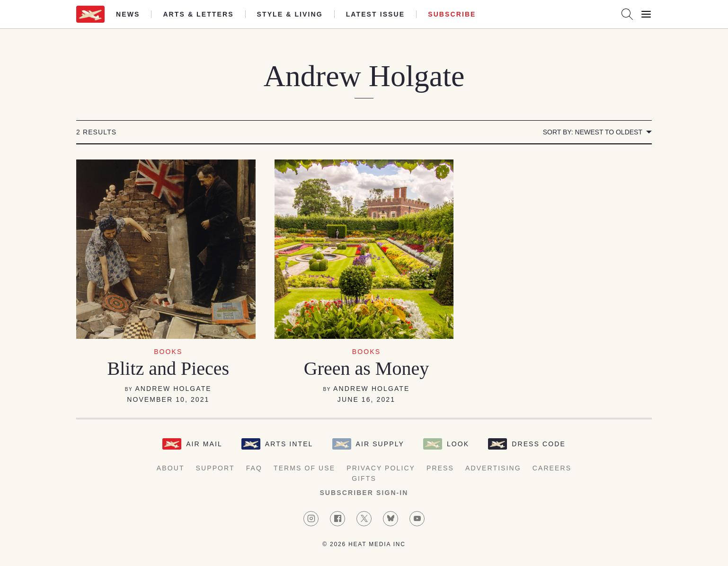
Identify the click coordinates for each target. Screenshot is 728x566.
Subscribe (452, 14)
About (171, 468)
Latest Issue (376, 14)
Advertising (493, 468)
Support (215, 468)
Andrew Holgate (173, 389)
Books (168, 352)
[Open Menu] (646, 14)
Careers (552, 468)
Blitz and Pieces (168, 368)
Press (440, 468)
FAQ (254, 468)
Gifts (364, 478)
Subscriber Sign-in (364, 493)
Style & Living (290, 14)
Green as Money (366, 368)
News (128, 14)
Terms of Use (304, 468)
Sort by (593, 132)
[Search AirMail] (627, 14)
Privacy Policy (381, 468)
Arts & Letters (198, 14)
